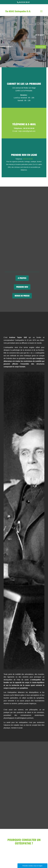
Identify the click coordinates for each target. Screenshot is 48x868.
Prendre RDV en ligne (24, 155)
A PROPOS (22, 278)
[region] (24, 38)
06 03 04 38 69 (28, 159)
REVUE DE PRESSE (22, 296)
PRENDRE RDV (22, 287)
